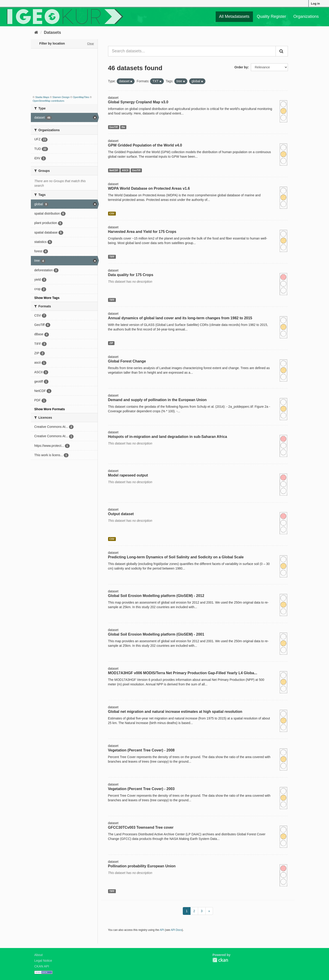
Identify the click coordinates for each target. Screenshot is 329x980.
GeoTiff (114, 127)
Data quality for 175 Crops (131, 275)
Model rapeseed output (128, 475)
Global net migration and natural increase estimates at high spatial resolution (175, 712)
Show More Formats (50, 409)
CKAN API (42, 966)
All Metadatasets (234, 16)
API (162, 930)
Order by (241, 67)
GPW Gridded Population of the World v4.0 (145, 145)
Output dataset (121, 514)
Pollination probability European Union (142, 866)
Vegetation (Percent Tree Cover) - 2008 (141, 750)
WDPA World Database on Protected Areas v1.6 (149, 188)
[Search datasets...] (192, 51)
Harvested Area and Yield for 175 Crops (142, 232)
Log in (315, 4)
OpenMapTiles (81, 97)
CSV (112, 213)
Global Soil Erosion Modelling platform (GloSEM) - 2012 (156, 596)
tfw (123, 127)
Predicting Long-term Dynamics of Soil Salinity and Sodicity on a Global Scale (176, 557)
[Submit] (282, 51)
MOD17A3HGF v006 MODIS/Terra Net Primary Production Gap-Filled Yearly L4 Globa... (183, 673)
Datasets (52, 32)
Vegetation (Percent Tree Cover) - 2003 (141, 789)
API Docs (176, 930)
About (38, 955)
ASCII (125, 170)
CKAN (220, 960)
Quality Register (271, 16)
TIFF (112, 257)
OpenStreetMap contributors (48, 101)
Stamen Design (61, 97)
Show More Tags (47, 298)
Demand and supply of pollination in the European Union (157, 400)
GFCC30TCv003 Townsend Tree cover (141, 827)
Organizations (306, 16)
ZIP (111, 343)
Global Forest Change (127, 361)
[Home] (36, 32)
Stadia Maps (42, 97)
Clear (90, 44)
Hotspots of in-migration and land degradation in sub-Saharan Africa (168, 437)
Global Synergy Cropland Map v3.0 (138, 102)
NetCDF (114, 170)
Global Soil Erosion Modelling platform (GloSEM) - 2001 (156, 634)
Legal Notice (43, 961)
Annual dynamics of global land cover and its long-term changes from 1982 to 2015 (180, 318)
